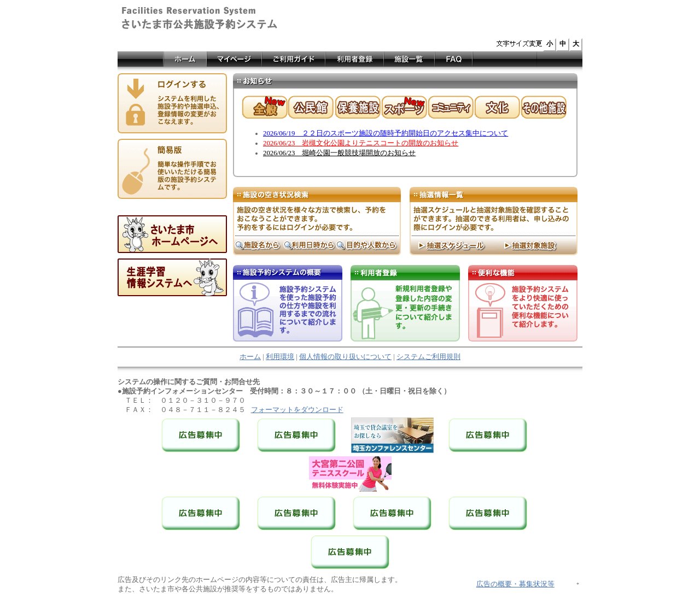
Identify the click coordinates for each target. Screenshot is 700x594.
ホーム (250, 357)
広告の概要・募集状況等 (515, 584)
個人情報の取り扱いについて (345, 357)
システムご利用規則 (428, 357)
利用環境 (280, 357)
